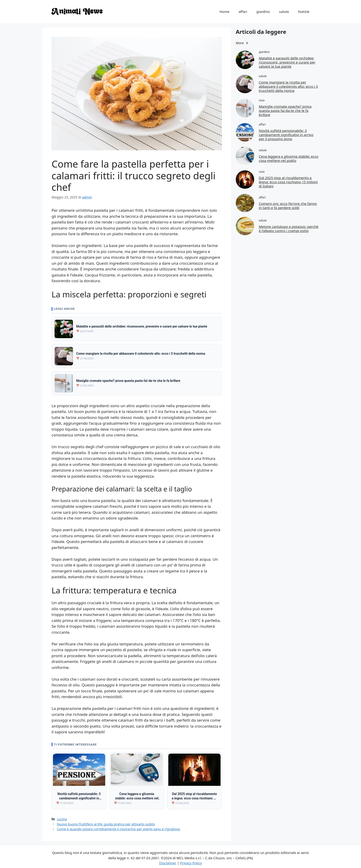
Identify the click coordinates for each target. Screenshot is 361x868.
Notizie (304, 12)
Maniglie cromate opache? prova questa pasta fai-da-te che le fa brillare (285, 110)
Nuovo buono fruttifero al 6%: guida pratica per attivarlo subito (106, 822)
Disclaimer (168, 861)
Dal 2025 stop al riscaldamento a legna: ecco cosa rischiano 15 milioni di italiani (288, 182)
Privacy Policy (191, 861)
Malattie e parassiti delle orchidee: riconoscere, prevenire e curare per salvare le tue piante (287, 62)
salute (284, 12)
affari (243, 12)
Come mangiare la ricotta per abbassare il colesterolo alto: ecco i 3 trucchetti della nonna (288, 86)
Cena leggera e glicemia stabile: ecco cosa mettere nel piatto (288, 158)
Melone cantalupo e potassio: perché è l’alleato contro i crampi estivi (289, 229)
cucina (62, 817)
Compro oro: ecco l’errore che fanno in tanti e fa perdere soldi (288, 206)
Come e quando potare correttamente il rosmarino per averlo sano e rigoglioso (119, 827)
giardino (263, 12)
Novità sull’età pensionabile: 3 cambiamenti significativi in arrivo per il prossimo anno (286, 135)
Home (224, 12)
